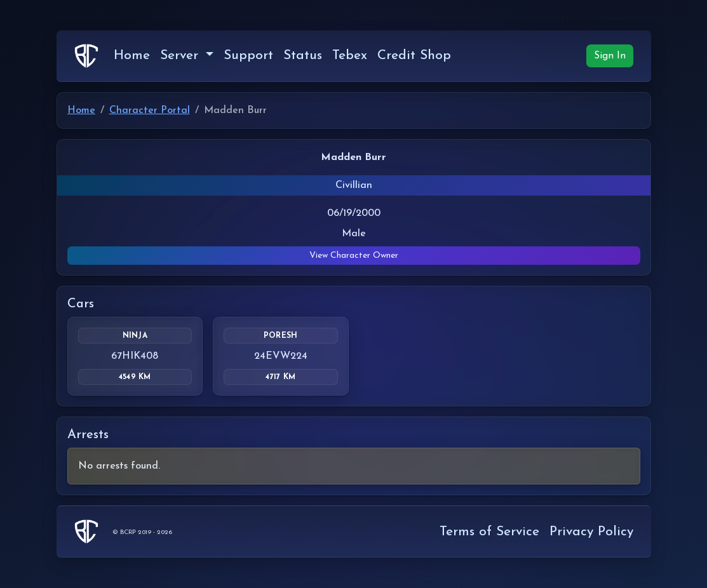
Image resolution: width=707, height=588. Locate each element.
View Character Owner (354, 256)
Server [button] (181, 56)
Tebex (350, 56)
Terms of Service (489, 532)
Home (132, 56)
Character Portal (150, 110)
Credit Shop (414, 56)
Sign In (610, 56)
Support (248, 56)
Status (303, 56)
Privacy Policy (591, 532)
